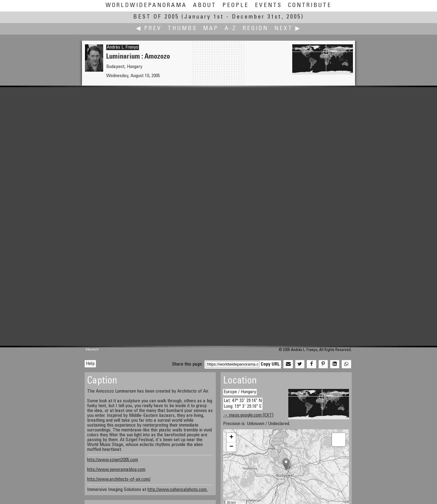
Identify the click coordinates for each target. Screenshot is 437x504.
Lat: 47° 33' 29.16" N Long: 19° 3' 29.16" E (243, 404)
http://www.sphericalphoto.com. (178, 490)
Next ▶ (288, 29)
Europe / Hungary (240, 392)
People (236, 6)
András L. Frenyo (123, 47)
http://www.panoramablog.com (116, 470)
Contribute (310, 6)
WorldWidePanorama (146, 6)
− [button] (231, 447)
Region (256, 29)
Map (211, 29)
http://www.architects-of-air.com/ (119, 479)
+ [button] (231, 438)
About (205, 6)
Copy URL (270, 364)
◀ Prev (149, 29)
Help (90, 364)
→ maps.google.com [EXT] (248, 415)
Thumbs (182, 29)
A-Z (231, 29)
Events (268, 6)
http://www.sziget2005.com (113, 460)
